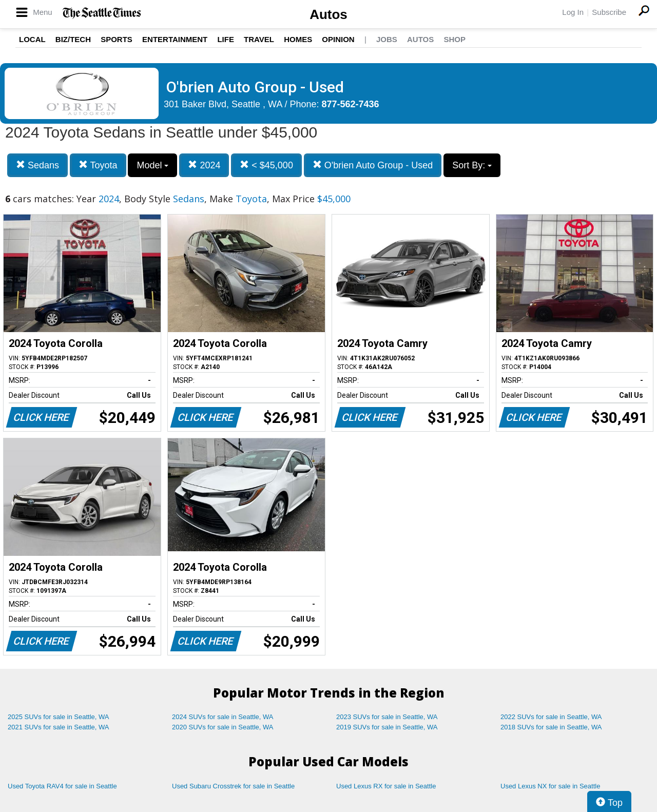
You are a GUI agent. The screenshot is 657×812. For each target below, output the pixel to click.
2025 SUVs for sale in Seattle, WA (59, 717)
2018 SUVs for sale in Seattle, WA (551, 727)
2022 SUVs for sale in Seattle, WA (551, 717)
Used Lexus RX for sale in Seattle (386, 786)
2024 (204, 165)
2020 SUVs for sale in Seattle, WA (223, 727)
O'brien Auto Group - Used (373, 165)
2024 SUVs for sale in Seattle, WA (223, 717)
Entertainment (175, 39)
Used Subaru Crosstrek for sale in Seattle (233, 786)
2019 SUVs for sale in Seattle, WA (387, 727)
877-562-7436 (351, 104)
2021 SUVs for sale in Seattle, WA (59, 727)
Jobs (387, 39)
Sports (117, 39)
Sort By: (472, 165)
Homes (298, 39)
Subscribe (609, 12)
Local (32, 39)
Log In (573, 12)
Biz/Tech (73, 39)
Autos (328, 14)
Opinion (338, 39)
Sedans (37, 165)
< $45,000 (266, 165)
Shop (455, 39)
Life (226, 39)
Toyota (98, 165)
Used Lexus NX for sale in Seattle (550, 786)
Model (152, 165)
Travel (259, 39)
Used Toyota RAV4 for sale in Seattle (62, 786)
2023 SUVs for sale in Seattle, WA (387, 717)
